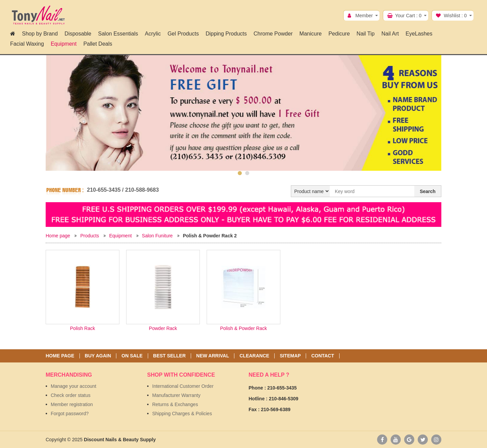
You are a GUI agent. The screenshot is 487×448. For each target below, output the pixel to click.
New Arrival (213, 356)
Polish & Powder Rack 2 (210, 236)
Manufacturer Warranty (176, 395)
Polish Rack (83, 328)
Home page (58, 236)
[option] (243, 113)
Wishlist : (455, 16)
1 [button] (240, 173)
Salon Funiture (157, 236)
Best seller (169, 356)
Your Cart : (408, 16)
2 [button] (247, 173)
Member (364, 16)
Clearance (254, 356)
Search (428, 191)
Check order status (71, 395)
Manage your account (74, 386)
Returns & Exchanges (175, 404)
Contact (322, 356)
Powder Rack (163, 328)
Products (89, 236)
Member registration (72, 404)
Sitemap (290, 356)
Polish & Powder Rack (244, 328)
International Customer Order (183, 386)
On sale (132, 356)
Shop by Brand (40, 34)
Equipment (121, 236)
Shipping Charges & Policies (182, 414)
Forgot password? (70, 414)
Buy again (98, 356)
